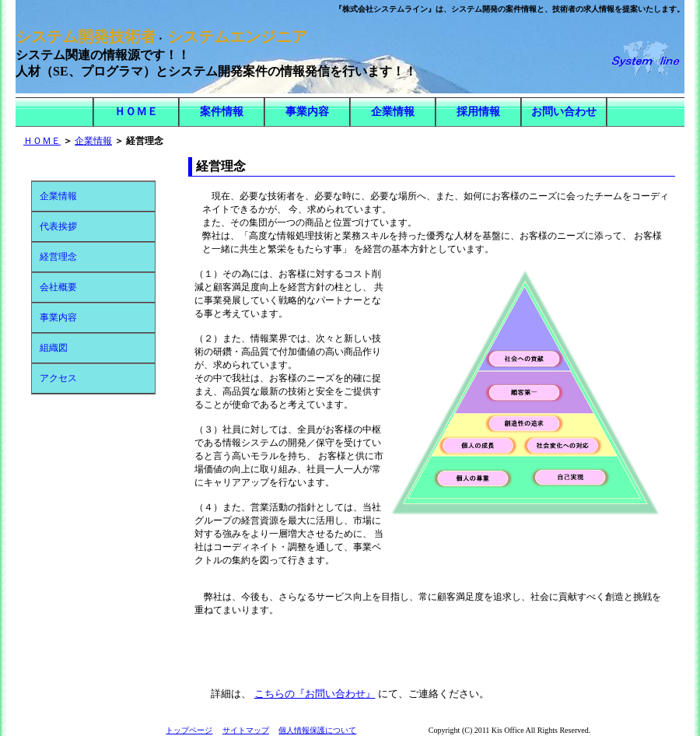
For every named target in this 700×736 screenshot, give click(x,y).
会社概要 (58, 287)
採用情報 (478, 112)
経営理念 (58, 257)
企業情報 (393, 112)
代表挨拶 (58, 226)
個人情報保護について (317, 730)
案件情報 (222, 112)
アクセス (58, 378)
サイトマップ (246, 730)
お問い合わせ (564, 112)
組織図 (54, 348)
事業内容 (307, 112)
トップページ (189, 730)
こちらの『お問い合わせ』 (315, 694)
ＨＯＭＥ (136, 112)
